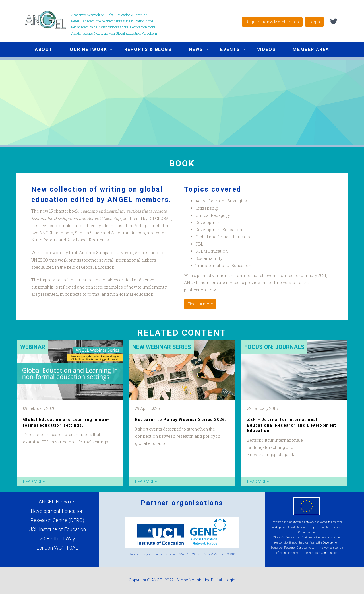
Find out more (200, 304)
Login (314, 22)
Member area (311, 49)
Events (228, 50)
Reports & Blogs (146, 50)
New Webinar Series (162, 347)
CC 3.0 (231, 554)
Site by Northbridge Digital (199, 580)
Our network (87, 50)
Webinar (33, 347)
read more (34, 482)
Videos (266, 49)
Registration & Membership (272, 22)
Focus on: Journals (274, 347)
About (44, 49)
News (194, 50)
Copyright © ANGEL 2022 (151, 580)
